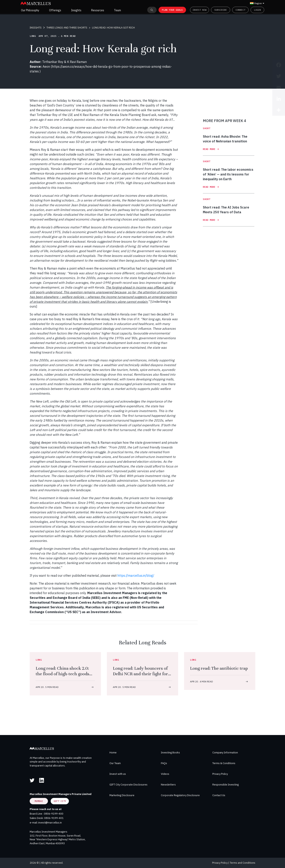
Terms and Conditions (243, 863)
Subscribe (221, 10)
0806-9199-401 (54, 818)
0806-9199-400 (54, 814)
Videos (165, 774)
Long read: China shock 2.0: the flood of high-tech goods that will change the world (62, 674)
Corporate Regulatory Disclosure (180, 795)
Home (113, 753)
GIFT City (60, 801)
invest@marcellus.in (50, 823)
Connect (240, 10)
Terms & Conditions (224, 763)
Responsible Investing (226, 785)
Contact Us (219, 795)
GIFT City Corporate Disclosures (128, 785)
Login (257, 10)
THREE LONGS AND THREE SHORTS (67, 28)
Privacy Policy (220, 774)
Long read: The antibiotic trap (219, 668)
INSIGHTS (36, 28)
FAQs (164, 763)
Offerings (55, 10)
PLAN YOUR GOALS (172, 10)
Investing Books (170, 753)
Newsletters (168, 785)
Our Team (115, 763)
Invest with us (118, 774)
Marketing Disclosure (122, 795)
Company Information (225, 753)
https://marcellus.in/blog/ (136, 576)
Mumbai (39, 801)
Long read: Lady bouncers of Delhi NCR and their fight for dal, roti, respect (140, 674)
